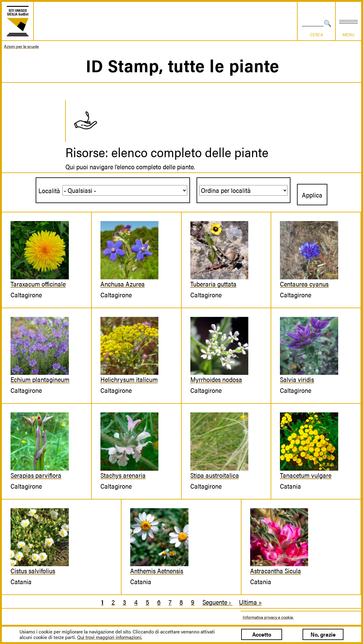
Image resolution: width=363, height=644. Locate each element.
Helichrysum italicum (129, 379)
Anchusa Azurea (123, 284)
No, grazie (323, 634)
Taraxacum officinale (38, 284)
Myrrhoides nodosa (216, 379)
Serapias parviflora (36, 475)
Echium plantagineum (40, 379)
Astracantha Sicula (276, 571)
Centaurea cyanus (304, 284)
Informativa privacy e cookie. (268, 617)
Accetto (262, 634)
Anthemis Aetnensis (157, 571)
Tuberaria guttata (213, 284)
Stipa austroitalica (215, 475)
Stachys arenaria (123, 475)
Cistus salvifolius (33, 571)
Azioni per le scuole (21, 46)
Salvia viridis (297, 379)
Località (49, 190)
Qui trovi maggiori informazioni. (110, 637)
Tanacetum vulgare (306, 475)
